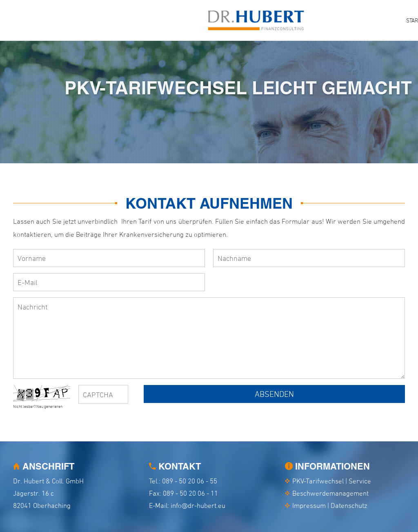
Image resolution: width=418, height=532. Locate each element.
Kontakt (389, 20)
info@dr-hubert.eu (198, 505)
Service (313, 20)
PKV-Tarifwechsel (265, 20)
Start (219, 20)
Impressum (309, 505)
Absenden (274, 394)
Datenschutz (349, 505)
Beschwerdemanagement (330, 493)
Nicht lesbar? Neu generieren (38, 406)
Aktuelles (351, 20)
